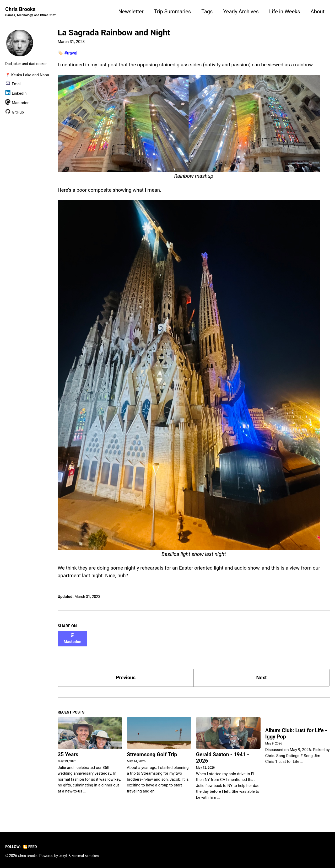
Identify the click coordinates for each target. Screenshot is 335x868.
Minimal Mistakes (87, 855)
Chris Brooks (32, 12)
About (318, 12)
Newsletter (131, 12)
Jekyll (64, 855)
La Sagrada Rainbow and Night (114, 33)
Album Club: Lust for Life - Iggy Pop (296, 733)
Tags (207, 12)
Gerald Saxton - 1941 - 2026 (223, 757)
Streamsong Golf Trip (152, 754)
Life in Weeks (285, 12)
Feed (31, 846)
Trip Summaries (172, 12)
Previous (126, 676)
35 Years (68, 754)
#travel (71, 53)
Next (262, 676)
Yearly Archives (241, 12)
